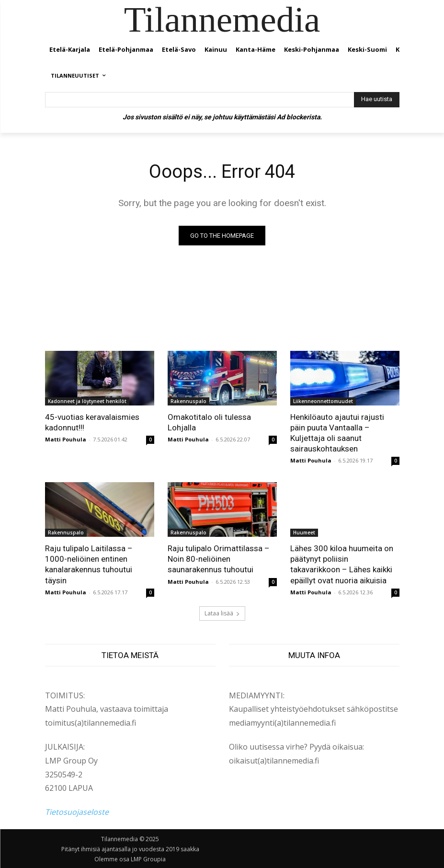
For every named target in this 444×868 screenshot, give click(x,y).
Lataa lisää (222, 613)
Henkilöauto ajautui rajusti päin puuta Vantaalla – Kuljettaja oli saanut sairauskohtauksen (337, 433)
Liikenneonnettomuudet (323, 401)
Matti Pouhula (66, 439)
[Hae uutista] (377, 100)
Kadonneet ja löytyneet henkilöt (87, 401)
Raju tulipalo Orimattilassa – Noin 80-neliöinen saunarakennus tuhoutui (219, 559)
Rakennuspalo (188, 401)
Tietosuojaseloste (77, 812)
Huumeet (304, 532)
